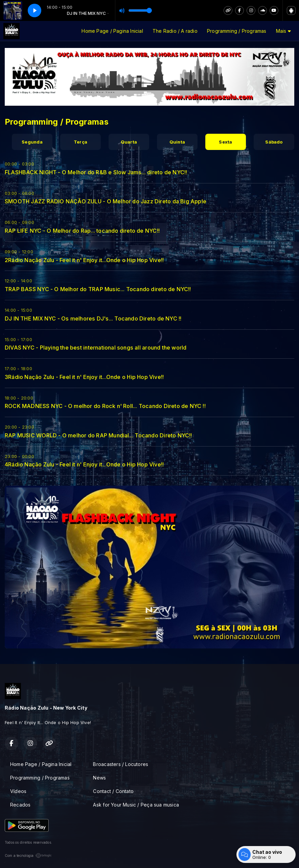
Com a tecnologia (28, 856)
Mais (283, 31)
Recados (20, 805)
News (99, 778)
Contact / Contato (113, 791)
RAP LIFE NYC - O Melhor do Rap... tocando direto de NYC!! (82, 231)
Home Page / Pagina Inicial (112, 31)
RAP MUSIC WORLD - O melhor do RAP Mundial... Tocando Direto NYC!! (98, 435)
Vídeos (18, 791)
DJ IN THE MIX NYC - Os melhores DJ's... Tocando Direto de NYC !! (93, 318)
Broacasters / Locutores (121, 764)
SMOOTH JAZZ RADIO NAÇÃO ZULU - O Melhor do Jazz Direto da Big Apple (106, 201)
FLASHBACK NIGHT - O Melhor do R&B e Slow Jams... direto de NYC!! (96, 172)
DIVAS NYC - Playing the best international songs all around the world (96, 348)
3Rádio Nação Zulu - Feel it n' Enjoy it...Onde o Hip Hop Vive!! (84, 377)
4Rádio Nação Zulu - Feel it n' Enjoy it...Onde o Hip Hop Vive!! (84, 464)
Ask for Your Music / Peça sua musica (136, 805)
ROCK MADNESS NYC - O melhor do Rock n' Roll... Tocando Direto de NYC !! (105, 406)
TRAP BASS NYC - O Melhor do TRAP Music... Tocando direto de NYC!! (98, 289)
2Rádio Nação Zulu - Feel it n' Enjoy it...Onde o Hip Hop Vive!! (84, 260)
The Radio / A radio (175, 31)
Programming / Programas (237, 31)
